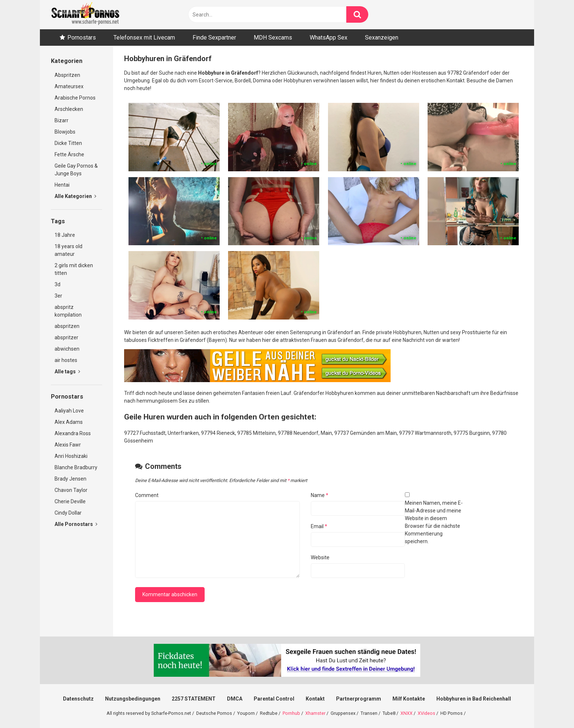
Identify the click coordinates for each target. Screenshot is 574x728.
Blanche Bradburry (76, 467)
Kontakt (315, 699)
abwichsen (67, 349)
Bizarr (61, 120)
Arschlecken (69, 109)
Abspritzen (67, 75)
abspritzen (67, 326)
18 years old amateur (68, 250)
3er (58, 296)
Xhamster (315, 713)
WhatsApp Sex (329, 38)
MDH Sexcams (273, 38)
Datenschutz (78, 699)
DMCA (235, 699)
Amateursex (69, 86)
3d (57, 284)
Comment (147, 495)
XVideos (426, 713)
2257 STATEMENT (194, 699)
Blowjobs (65, 132)
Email (319, 526)
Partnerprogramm (359, 699)
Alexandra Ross (73, 433)
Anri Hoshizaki (71, 456)
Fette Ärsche (69, 154)
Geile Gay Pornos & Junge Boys (76, 170)
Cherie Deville (70, 501)
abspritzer (66, 337)
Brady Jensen (70, 479)
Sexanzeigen (382, 38)
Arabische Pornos (75, 98)
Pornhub (291, 713)
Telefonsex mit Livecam (144, 38)
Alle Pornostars (76, 524)
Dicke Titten (68, 143)
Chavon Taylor (71, 490)
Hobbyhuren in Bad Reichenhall (474, 699)
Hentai (62, 185)
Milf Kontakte (409, 699)
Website (320, 557)
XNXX (407, 713)
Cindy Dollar (68, 513)
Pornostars (82, 38)
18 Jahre (65, 235)
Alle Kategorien (75, 196)
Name (320, 495)
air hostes (66, 360)
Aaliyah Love (69, 411)
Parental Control (274, 699)
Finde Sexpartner (214, 38)
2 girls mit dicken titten (74, 269)
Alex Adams (69, 422)
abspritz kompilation (68, 311)
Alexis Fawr (68, 445)
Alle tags (67, 372)
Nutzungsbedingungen (133, 699)
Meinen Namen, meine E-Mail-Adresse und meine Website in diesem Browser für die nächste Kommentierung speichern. (434, 522)
